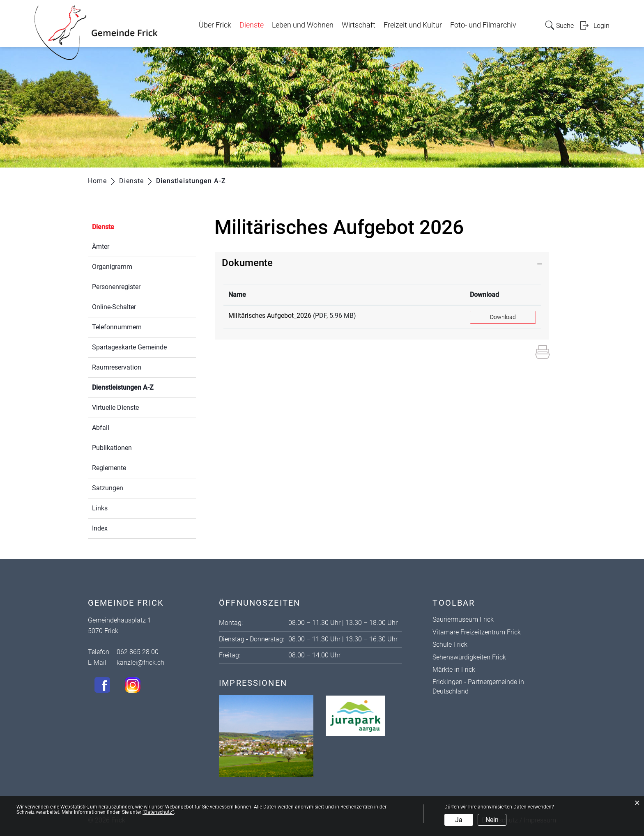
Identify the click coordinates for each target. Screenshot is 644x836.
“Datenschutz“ (158, 812)
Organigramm (112, 267)
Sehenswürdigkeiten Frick (469, 657)
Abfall (101, 428)
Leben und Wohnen (303, 25)
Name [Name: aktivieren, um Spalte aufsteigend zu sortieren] (237, 295)
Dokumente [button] (247, 263)
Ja (459, 820)
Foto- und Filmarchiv (483, 25)
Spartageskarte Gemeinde (129, 347)
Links (100, 508)
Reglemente (109, 468)
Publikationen (112, 448)
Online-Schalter (114, 307)
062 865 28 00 (138, 652)
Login (601, 26)
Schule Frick (450, 644)
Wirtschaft (359, 25)
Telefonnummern (117, 327)
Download (503, 317)
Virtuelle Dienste (115, 408)
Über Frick (215, 25)
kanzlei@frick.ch (140, 663)
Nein (492, 820)
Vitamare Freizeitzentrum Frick (477, 632)
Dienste (252, 25)
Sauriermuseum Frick (463, 619)
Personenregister (116, 287)
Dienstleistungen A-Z (142, 387)
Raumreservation (117, 367)
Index (100, 528)
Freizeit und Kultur (413, 25)
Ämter (101, 247)
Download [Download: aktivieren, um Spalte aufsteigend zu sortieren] (484, 295)
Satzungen (108, 488)
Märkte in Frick (454, 669)
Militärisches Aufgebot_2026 (270, 316)
